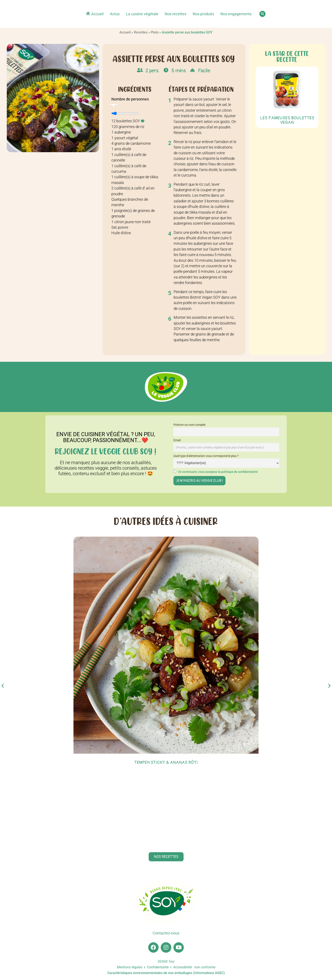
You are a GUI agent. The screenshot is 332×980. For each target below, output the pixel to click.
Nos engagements (236, 14)
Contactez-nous (166, 933)
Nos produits (203, 14)
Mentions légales (130, 967)
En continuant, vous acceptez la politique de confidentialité (218, 472)
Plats (155, 32)
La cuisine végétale (142, 14)
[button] (262, 14)
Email (177, 440)
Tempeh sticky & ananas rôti (166, 762)
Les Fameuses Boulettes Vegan (287, 120)
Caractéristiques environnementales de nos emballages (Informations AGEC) (166, 973)
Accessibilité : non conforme (194, 967)
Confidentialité (158, 967)
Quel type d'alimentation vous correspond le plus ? (206, 456)
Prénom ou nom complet (190, 425)
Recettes (141, 32)
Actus (115, 14)
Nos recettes (176, 14)
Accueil (125, 32)
